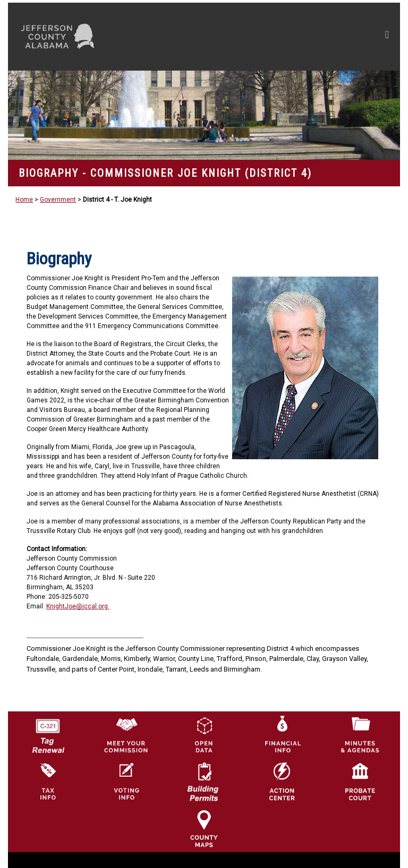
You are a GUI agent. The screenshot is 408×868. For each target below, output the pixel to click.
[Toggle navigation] (286, 37)
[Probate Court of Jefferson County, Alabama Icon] (360, 781)
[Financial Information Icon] (282, 734)
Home (24, 200)
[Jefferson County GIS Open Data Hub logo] (204, 734)
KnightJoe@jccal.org (78, 606)
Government (58, 200)
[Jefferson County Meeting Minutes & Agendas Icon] (360, 734)
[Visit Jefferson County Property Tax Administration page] (48, 781)
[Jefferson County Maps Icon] (204, 828)
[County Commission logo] (126, 734)
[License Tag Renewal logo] (48, 732)
